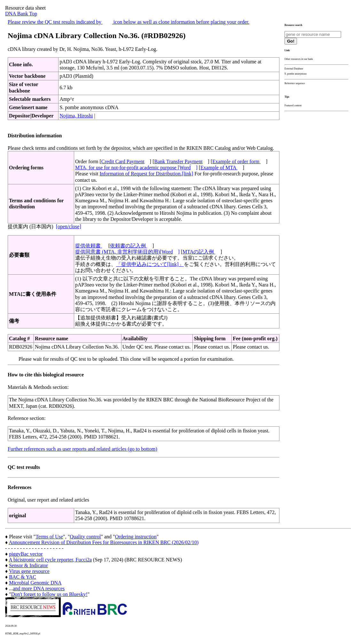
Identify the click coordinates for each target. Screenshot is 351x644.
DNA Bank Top (21, 14)
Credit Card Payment (123, 161)
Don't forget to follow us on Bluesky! (49, 594)
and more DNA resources (39, 588)
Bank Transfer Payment (179, 161)
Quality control (85, 537)
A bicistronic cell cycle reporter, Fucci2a (50, 560)
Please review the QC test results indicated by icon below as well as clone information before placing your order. (129, 22)
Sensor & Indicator (28, 565)
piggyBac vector (26, 554)
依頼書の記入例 (129, 246)
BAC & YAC (23, 577)
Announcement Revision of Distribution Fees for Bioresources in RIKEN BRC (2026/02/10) (104, 542)
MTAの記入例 (199, 252)
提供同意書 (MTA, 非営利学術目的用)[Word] (127, 252)
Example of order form (236, 161)
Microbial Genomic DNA (35, 583)
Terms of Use (49, 537)
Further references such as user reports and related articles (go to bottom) (82, 449)
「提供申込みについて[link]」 (150, 264)
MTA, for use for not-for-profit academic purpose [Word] (136, 168)
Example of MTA (219, 168)
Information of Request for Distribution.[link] (146, 174)
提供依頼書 (89, 246)
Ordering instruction (136, 537)
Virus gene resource (29, 571)
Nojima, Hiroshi (76, 116)
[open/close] (69, 226)
